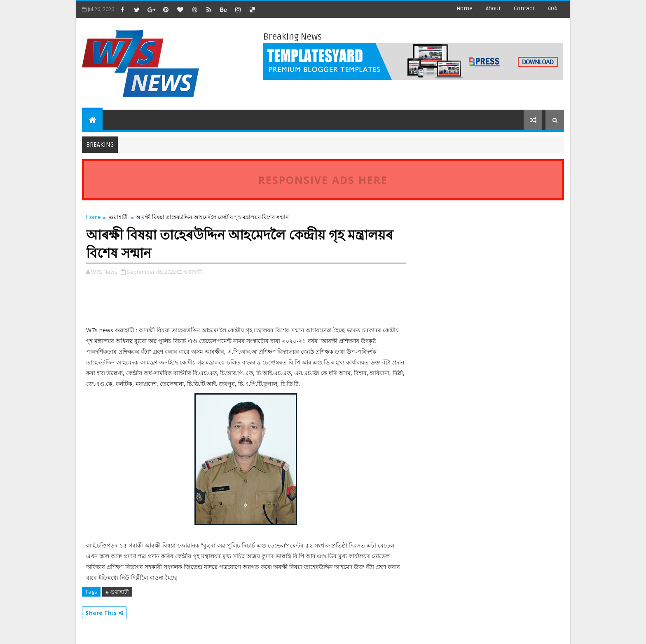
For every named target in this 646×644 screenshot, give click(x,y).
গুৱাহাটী (118, 217)
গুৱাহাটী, (193, 272)
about (493, 8)
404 (552, 8)
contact (524, 8)
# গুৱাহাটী (117, 592)
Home (465, 8)
